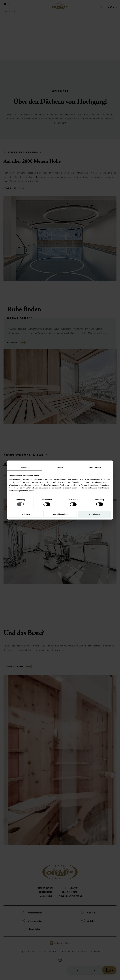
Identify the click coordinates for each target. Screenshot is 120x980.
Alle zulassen (94, 514)
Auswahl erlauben (60, 514)
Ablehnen (26, 514)
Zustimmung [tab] (25, 467)
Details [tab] (60, 467)
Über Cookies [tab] (95, 467)
